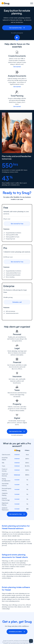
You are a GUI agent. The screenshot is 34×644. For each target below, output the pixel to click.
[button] (32, 3)
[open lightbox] (17, 38)
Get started (17, 67)
